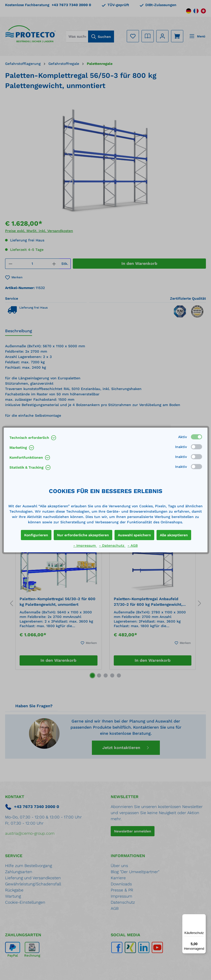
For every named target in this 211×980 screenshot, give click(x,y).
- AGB (133, 545)
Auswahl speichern (134, 535)
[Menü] (203, 917)
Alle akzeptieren (174, 535)
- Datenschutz (112, 545)
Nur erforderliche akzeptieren (83, 535)
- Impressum (85, 545)
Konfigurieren (36, 535)
